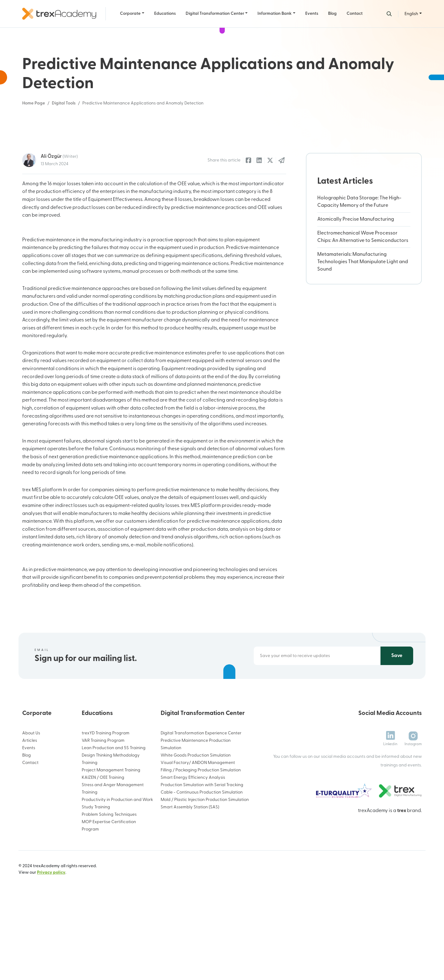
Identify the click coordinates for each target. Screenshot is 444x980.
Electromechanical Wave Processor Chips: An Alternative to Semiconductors (363, 311)
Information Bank (275, 14)
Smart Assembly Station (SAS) (190, 881)
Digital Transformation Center (215, 14)
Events (312, 14)
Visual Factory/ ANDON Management (198, 837)
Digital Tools (64, 103)
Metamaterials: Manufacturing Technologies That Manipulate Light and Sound (363, 336)
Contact (355, 14)
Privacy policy (51, 946)
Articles (30, 814)
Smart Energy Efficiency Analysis (193, 851)
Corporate (130, 14)
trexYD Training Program (106, 807)
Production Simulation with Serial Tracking (202, 859)
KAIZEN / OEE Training (103, 851)
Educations (165, 14)
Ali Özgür (59, 230)
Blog (332, 14)
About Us (31, 807)
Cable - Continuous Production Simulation (202, 866)
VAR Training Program (103, 814)
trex (402, 884)
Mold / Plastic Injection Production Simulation (205, 874)
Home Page (34, 103)
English (411, 14)
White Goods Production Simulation (196, 829)
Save (397, 729)
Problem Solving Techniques (109, 888)
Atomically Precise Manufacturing (356, 293)
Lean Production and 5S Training (114, 822)
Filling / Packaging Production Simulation (201, 844)
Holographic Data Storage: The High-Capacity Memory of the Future (359, 276)
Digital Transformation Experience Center (201, 807)
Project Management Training (111, 844)
